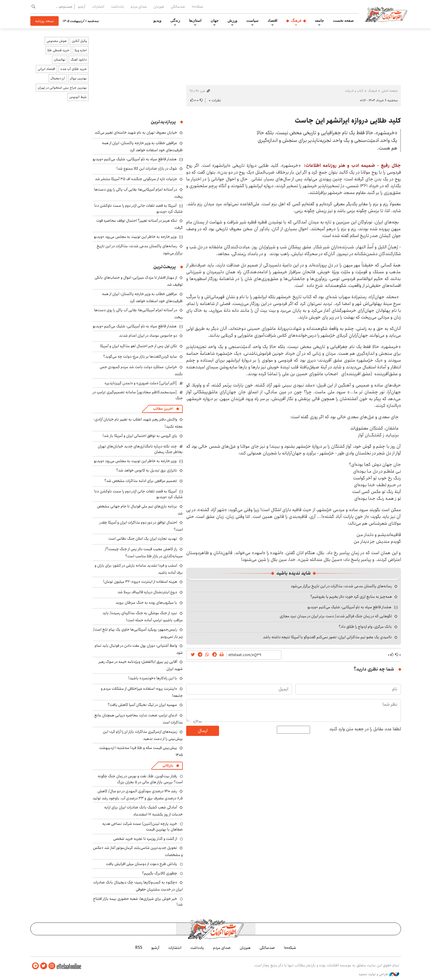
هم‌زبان (159, 7)
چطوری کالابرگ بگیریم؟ (160, 873)
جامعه (319, 21)
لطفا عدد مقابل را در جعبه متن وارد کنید (365, 729)
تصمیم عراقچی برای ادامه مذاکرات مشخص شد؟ (141, 481)
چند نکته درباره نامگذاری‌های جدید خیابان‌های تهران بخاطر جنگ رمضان (140, 449)
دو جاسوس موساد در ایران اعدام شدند (148, 336)
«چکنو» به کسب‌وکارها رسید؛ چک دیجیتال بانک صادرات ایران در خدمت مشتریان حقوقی (138, 886)
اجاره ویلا (81, 50)
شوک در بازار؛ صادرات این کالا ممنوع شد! (147, 168)
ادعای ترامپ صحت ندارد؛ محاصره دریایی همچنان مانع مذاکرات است (139, 719)
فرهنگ (296, 21)
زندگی (175, 21)
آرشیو (82, 7)
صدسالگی (178, 7)
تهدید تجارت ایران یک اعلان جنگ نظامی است (143, 539)
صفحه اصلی (389, 91)
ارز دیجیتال (58, 78)
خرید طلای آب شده (74, 69)
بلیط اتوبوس (78, 97)
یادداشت (117, 7)
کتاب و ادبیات (354, 91)
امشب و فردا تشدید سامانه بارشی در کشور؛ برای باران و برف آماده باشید (139, 569)
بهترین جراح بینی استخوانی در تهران (62, 88)
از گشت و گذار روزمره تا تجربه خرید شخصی (145, 839)
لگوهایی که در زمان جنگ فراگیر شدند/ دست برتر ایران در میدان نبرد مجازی (336, 616)
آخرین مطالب (163, 409)
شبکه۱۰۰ (198, 7)
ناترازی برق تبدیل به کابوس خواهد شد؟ (147, 470)
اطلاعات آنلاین (387, 14)
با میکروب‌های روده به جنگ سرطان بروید (146, 603)
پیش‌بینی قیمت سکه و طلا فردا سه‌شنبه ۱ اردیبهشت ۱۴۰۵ (141, 751)
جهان (215, 21)
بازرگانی (168, 766)
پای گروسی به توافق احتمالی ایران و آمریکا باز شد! (140, 436)
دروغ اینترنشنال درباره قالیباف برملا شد (147, 592)
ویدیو (157, 21)
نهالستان (60, 60)
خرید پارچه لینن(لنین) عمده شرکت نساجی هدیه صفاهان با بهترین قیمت (143, 827)
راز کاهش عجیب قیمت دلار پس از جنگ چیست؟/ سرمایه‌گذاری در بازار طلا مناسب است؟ (144, 553)
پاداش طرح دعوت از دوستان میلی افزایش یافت (142, 864)
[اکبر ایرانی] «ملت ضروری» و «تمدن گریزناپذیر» (141, 383)
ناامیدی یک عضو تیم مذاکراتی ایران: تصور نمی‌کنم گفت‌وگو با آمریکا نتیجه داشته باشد (327, 637)
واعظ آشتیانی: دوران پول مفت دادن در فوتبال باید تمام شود (139, 649)
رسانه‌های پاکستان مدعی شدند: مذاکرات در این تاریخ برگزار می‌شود (341, 586)
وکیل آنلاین (79, 41)
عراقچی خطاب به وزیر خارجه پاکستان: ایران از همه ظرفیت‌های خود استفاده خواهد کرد (142, 147)
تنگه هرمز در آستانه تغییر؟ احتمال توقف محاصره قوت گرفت (140, 224)
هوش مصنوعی (57, 41)
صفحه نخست (343, 21)
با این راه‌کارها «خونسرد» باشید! (153, 678)
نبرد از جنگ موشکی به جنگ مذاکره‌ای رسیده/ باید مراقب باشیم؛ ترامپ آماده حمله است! (143, 617)
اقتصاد (272, 21)
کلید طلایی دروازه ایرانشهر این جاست (348, 121)
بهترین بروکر (78, 78)
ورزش (232, 21)
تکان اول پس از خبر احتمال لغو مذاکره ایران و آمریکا (139, 346)
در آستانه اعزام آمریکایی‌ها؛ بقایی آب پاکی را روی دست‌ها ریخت (138, 193)
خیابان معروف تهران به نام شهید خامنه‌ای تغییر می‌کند (136, 133)
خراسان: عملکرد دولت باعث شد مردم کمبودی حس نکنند (141, 371)
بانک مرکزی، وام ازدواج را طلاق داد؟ (365, 627)
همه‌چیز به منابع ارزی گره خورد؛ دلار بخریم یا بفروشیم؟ (351, 597)
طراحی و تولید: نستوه (379, 974)
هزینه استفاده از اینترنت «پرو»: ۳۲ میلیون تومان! (140, 582)
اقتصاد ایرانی (46, 69)
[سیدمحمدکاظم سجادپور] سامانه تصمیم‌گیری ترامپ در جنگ (138, 395)
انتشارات (98, 7)
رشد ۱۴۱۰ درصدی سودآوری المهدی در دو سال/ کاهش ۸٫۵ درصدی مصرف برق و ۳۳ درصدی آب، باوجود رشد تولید (138, 795)
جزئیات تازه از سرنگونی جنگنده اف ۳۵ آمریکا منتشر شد (136, 179)
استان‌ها (195, 21)
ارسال (203, 731)
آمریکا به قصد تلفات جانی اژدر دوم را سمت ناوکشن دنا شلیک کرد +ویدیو (139, 208)
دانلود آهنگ (79, 60)
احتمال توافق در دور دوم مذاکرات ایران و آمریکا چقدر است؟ (141, 526)
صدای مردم (139, 7)
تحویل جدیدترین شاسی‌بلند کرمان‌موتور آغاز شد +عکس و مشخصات (138, 851)
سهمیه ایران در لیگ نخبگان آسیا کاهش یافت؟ (142, 705)
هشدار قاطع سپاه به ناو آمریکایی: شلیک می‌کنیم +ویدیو (349, 607)
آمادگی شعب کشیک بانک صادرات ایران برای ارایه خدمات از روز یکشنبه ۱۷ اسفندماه (144, 811)
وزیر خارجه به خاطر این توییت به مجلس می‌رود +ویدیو (135, 237)
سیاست (252, 21)
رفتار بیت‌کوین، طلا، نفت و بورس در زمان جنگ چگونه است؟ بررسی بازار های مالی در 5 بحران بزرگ (140, 779)
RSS (139, 948)
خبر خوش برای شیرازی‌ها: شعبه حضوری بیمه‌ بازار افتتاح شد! (138, 902)
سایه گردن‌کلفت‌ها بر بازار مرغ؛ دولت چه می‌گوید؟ (140, 356)
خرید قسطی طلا (58, 50)
